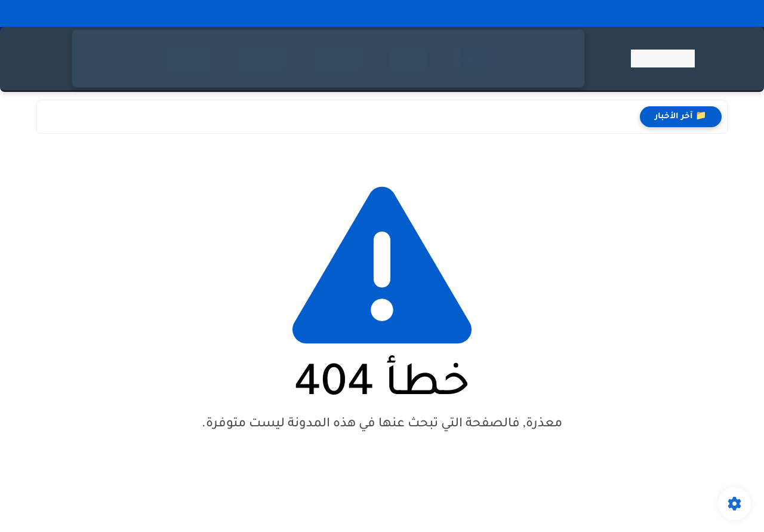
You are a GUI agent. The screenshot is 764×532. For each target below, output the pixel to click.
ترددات (188, 58)
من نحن (584, 13)
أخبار (473, 58)
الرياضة (262, 58)
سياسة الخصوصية (646, 13)
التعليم (338, 58)
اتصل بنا (709, 13)
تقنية (408, 58)
